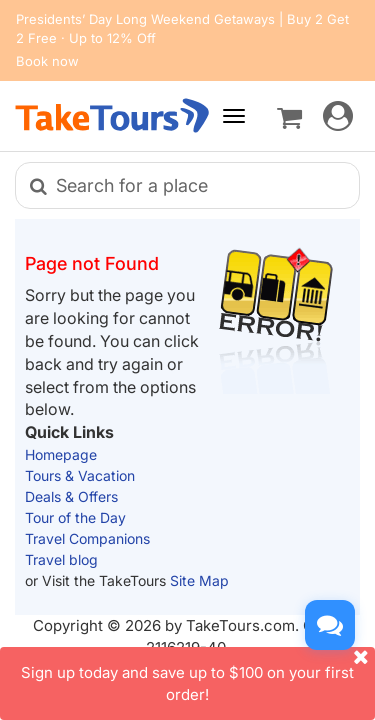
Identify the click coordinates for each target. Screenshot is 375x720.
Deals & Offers (71, 496)
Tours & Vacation (80, 475)
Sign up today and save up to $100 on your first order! (198, 675)
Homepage (61, 454)
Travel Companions (87, 538)
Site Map (199, 580)
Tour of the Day (75, 517)
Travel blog (61, 559)
